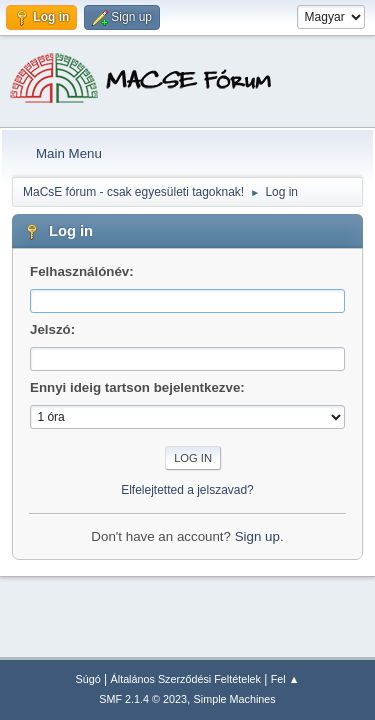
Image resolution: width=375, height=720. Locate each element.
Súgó (88, 679)
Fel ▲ (285, 679)
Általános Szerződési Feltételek (186, 679)
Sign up (257, 536)
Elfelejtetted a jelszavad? (187, 490)
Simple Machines (235, 699)
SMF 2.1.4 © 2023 (143, 699)
